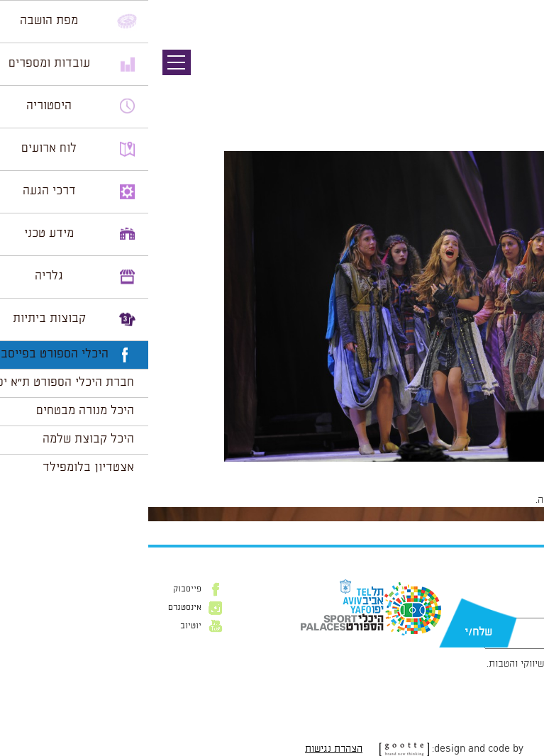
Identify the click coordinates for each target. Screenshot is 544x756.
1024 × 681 (455, 469)
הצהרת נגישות (185, 749)
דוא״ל (514, 611)
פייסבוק (39, 589)
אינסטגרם (37, 608)
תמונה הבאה (519, 89)
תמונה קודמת (517, 74)
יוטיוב (43, 626)
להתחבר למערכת (497, 500)
